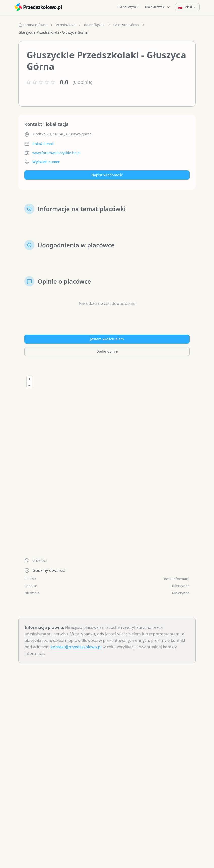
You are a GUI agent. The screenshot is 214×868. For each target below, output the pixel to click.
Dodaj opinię (107, 351)
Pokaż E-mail (43, 144)
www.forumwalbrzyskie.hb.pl (56, 153)
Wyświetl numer (46, 162)
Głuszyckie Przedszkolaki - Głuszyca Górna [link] (53, 32)
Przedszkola (66, 25)
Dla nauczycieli (128, 7)
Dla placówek (158, 7)
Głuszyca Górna (126, 25)
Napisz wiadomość (107, 175)
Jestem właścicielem (107, 339)
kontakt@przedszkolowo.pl (76, 647)
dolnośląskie (94, 25)
